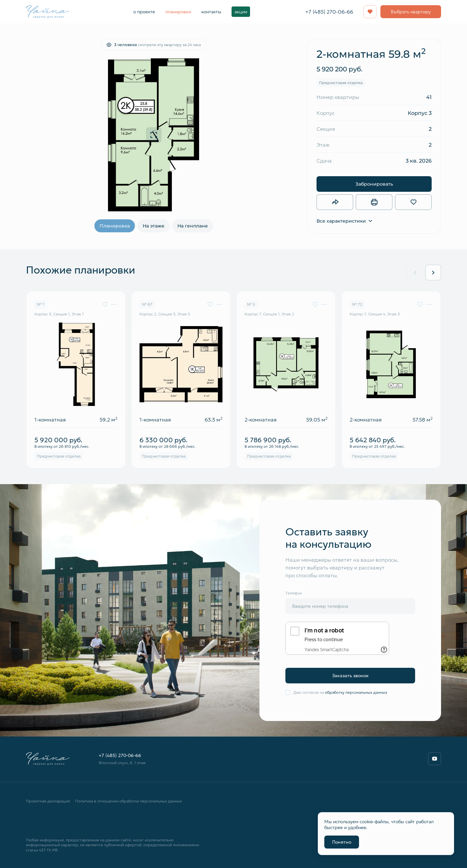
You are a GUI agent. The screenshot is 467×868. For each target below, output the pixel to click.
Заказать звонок (350, 676)
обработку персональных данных (356, 692)
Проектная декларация (48, 801)
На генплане (193, 226)
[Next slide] (433, 273)
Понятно (342, 842)
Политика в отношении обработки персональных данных (129, 801)
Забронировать (374, 184)
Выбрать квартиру (411, 12)
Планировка (115, 226)
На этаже (154, 226)
